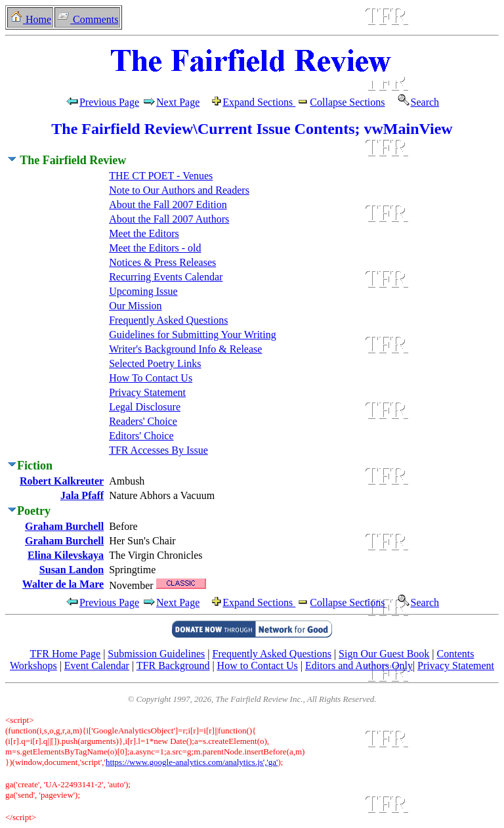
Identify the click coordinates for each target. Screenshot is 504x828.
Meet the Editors (144, 233)
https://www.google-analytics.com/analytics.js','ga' (192, 762)
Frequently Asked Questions (168, 320)
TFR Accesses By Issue (158, 450)
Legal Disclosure (145, 407)
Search (414, 102)
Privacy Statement (147, 392)
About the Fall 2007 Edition (168, 205)
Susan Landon (72, 570)
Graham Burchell (64, 526)
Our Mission (135, 306)
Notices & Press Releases (162, 262)
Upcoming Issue (143, 291)
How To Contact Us (151, 378)
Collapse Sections (340, 102)
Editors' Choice (141, 436)
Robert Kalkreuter (62, 481)
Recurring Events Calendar (166, 277)
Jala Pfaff (82, 495)
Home (30, 19)
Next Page (182, 102)
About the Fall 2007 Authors (169, 219)
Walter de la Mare (63, 584)
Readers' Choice (143, 421)
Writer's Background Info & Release (185, 349)
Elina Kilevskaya (66, 555)
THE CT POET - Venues (161, 176)
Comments (87, 19)
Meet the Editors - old (155, 248)
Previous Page (102, 102)
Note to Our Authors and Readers (179, 190)
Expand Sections (259, 102)
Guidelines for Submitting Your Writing (193, 335)
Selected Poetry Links (155, 363)
